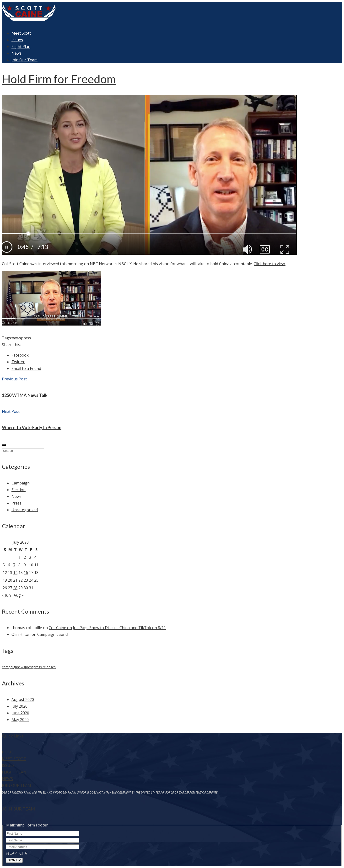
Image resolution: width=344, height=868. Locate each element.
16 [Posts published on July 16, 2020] (26, 573)
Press (16, 503)
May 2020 (20, 720)
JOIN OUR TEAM (16, 785)
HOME (8, 752)
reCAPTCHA (16, 853)
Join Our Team (24, 60)
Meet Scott (21, 33)
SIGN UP (14, 860)
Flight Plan (21, 47)
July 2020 (19, 706)
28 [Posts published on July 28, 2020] (15, 588)
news (16, 338)
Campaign (21, 483)
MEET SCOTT (14, 759)
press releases (45, 667)
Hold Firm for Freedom (59, 79)
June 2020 (20, 713)
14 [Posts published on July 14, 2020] (15, 573)
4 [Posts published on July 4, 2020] (35, 557)
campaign (9, 667)
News (16, 53)
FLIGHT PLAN (14, 772)
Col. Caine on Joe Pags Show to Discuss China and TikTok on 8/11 (107, 628)
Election (19, 490)
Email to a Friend (26, 368)
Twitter (18, 362)
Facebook (20, 355)
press (26, 338)
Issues (17, 40)
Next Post (11, 411)
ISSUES (8, 765)
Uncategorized (25, 510)
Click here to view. (270, 264)
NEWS (7, 779)
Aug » (19, 595)
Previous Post (14, 379)
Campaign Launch (53, 634)
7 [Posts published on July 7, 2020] (14, 565)
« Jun (6, 595)
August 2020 (23, 700)
